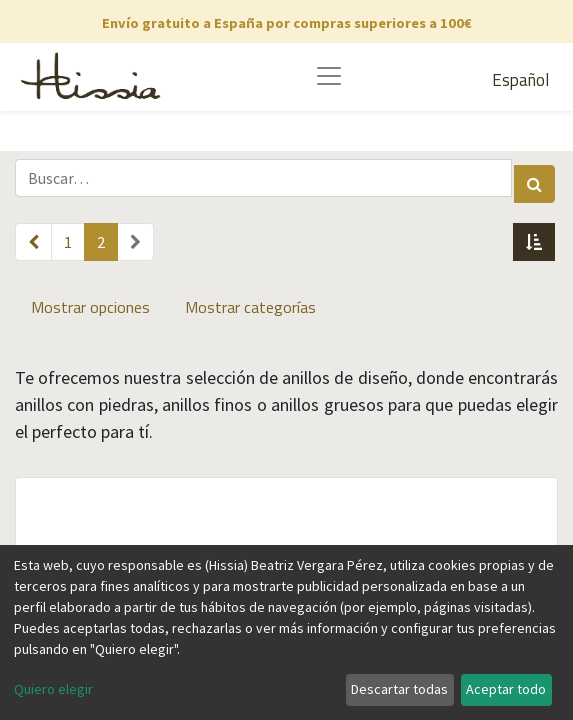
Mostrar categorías (250, 307)
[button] (534, 242)
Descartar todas (399, 689)
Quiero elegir (53, 689)
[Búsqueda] (534, 184)
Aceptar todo (506, 689)
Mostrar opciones (90, 307)
